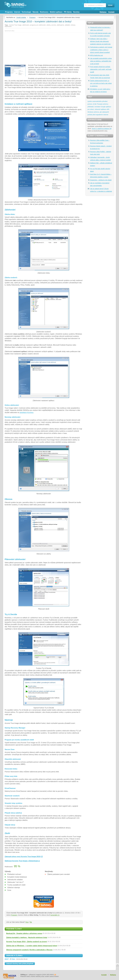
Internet (17, 12)
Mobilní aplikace (56, 12)
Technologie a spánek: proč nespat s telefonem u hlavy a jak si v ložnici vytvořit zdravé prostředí (101, 50)
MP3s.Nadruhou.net (96, 55)
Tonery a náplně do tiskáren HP (102, 129)
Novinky (76, 12)
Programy (9, 12)
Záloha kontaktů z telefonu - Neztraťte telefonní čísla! (27, 938)
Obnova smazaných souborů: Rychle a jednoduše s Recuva (29, 950)
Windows (90, 112)
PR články (68, 12)
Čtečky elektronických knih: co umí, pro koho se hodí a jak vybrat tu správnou (101, 83)
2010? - (16, 959)
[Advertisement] (44, 48)
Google (103, 107)
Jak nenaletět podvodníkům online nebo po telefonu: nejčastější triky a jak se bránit (101, 61)
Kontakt (111, 12)
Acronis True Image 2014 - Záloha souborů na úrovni (27, 942)
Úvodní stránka (21, 17)
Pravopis (100, 104)
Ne (31, 922)
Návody (36, 12)
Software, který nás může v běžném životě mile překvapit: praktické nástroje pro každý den (100, 41)
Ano (27, 922)
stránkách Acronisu (27, 412)
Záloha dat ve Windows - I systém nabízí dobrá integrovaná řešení (32, 946)
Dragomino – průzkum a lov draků (101, 180)
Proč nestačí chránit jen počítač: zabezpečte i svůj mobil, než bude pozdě (101, 69)
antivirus (106, 104)
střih (108, 109)
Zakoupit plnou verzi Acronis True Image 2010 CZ (24, 857)
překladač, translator (94, 107)
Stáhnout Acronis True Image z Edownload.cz (22, 861)
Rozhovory (44, 12)
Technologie (26, 12)
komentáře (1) (55, 915)
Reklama (103, 12)
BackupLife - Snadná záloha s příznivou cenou (24, 933)
